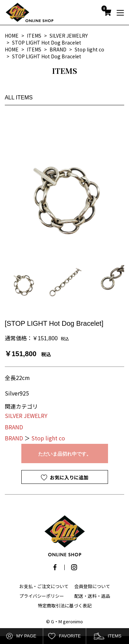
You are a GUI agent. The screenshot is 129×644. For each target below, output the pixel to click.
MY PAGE (21, 636)
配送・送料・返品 (92, 596)
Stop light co (48, 438)
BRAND (14, 427)
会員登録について (92, 586)
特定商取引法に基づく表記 (65, 606)
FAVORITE (64, 636)
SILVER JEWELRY (26, 416)
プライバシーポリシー (42, 596)
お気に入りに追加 (69, 477)
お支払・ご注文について (44, 586)
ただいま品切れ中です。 (65, 454)
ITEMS (108, 636)
